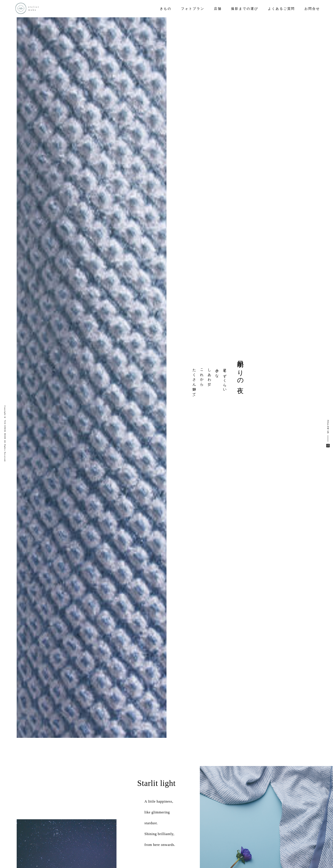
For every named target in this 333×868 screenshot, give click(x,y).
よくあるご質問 (281, 9)
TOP (329, 845)
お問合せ (312, 9)
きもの (166, 9)
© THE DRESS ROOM (5, 428)
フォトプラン (193, 9)
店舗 (218, 9)
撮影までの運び (245, 9)
